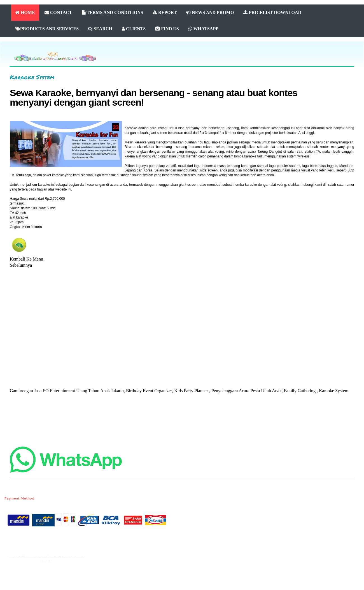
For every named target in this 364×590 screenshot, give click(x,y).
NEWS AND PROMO (210, 12)
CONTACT (58, 12)
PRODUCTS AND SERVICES (47, 29)
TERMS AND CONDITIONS (113, 12)
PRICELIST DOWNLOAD (272, 12)
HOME (25, 12)
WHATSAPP (203, 29)
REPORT (165, 12)
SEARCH (100, 29)
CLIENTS (134, 29)
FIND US (167, 29)
